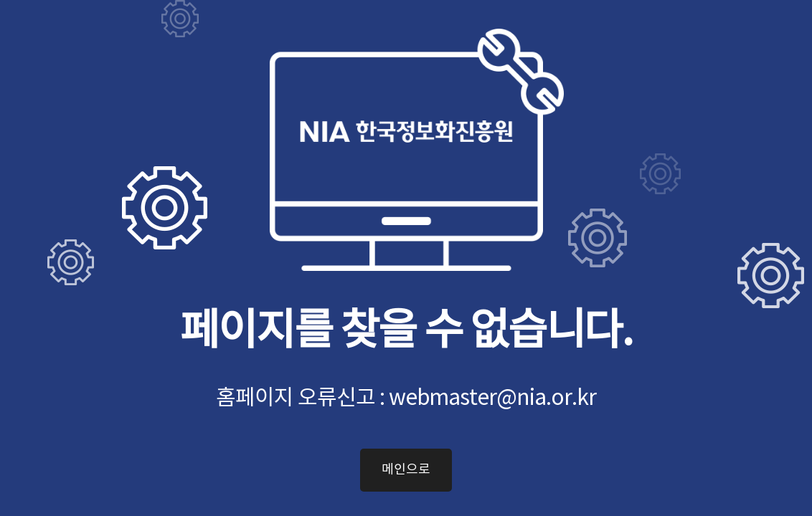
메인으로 (406, 470)
